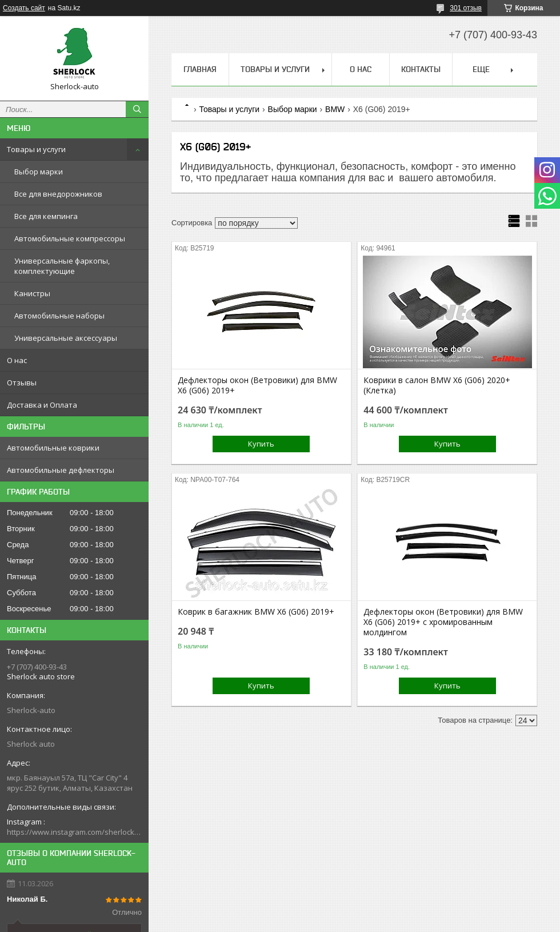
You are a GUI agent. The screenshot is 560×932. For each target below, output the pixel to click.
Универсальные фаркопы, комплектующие (62, 266)
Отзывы (22, 383)
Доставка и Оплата (42, 405)
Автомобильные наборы (59, 316)
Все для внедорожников (58, 194)
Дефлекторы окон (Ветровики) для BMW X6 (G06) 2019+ (257, 385)
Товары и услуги (36, 149)
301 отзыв (466, 8)
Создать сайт (24, 8)
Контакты (421, 69)
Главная (200, 69)
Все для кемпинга (46, 216)
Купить (261, 444)
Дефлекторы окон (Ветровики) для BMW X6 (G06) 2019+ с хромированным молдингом (443, 622)
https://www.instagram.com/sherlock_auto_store (74, 832)
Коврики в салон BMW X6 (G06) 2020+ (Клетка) (437, 385)
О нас (17, 360)
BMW (335, 109)
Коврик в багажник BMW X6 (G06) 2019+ (256, 612)
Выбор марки (39, 172)
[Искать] (137, 109)
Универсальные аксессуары (66, 338)
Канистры (32, 293)
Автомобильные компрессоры (70, 238)
